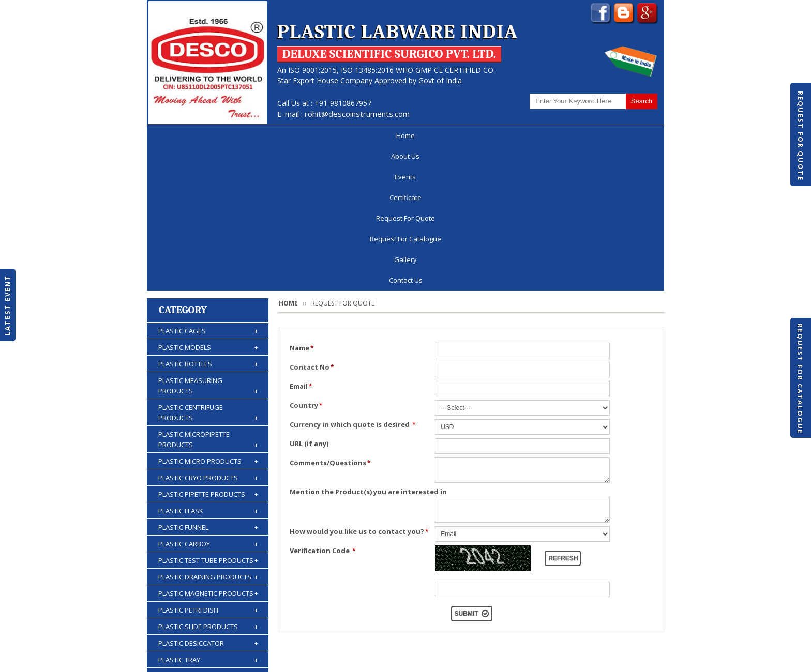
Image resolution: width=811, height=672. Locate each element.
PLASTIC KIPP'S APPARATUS (208, 548)
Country (306, 261)
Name (302, 204)
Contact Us (627, 135)
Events (280, 135)
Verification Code (323, 406)
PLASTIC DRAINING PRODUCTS (208, 433)
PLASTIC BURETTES (208, 565)
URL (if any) (309, 299)
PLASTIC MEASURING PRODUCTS (208, 242)
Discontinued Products (524, 633)
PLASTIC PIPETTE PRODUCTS (208, 350)
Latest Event (7, 305)
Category (183, 166)
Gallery (572, 135)
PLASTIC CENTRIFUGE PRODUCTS (208, 269)
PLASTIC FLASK (208, 366)
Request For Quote (801, 136)
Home (177, 135)
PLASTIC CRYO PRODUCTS (208, 333)
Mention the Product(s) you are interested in (368, 347)
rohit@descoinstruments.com (357, 114)
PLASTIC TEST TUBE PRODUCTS (208, 416)
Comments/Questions (330, 318)
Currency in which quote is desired (353, 280)
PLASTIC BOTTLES (208, 220)
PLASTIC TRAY (208, 515)
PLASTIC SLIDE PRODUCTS (208, 482)
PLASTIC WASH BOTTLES (208, 582)
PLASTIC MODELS (208, 203)
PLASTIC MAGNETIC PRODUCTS (208, 449)
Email (301, 242)
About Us (228, 135)
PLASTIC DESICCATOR (208, 499)
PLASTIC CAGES (208, 187)
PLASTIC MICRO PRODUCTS (208, 317)
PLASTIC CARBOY (208, 400)
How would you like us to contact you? (359, 387)
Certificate (333, 135)
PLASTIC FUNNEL (208, 383)
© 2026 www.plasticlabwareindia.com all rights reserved (242, 659)
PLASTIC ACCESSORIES (208, 598)
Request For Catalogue (800, 379)
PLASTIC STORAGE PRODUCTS (208, 532)
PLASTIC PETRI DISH (208, 466)
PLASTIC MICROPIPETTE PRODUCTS (208, 295)
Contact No (312, 223)
